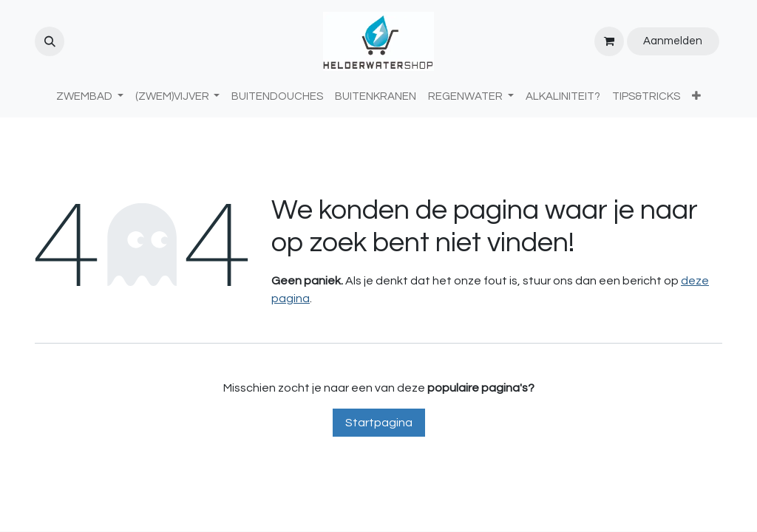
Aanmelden (673, 41)
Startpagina (379, 423)
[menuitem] (277, 97)
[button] (50, 41)
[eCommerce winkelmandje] (609, 41)
